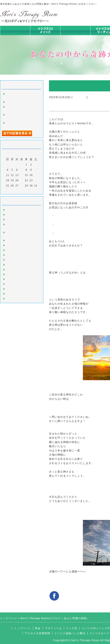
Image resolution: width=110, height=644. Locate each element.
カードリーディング (19, 255)
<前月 (14, 190)
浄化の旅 (12, 293)
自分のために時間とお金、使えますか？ (21, 116)
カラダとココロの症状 (21, 245)
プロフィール (53, 628)
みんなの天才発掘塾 (19, 250)
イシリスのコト (16, 214)
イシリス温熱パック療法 (22, 240)
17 (36, 175)
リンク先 (72, 628)
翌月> (29, 190)
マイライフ (13, 284)
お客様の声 (13, 279)
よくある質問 (15, 298)
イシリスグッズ (16, 288)
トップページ (15, 30)
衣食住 (10, 274)
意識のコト (80, 97)
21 (22, 180)
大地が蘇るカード (18, 259)
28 (22, 186)
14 (22, 175)
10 (36, 170)
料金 (38, 628)
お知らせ (12, 264)
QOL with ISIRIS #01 (20, 102)
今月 (22, 190)
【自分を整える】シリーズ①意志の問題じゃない (22, 95)
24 (36, 180)
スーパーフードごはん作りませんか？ (22, 108)
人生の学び (13, 269)
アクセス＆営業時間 (37, 633)
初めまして (13, 209)
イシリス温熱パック (75, 35)
